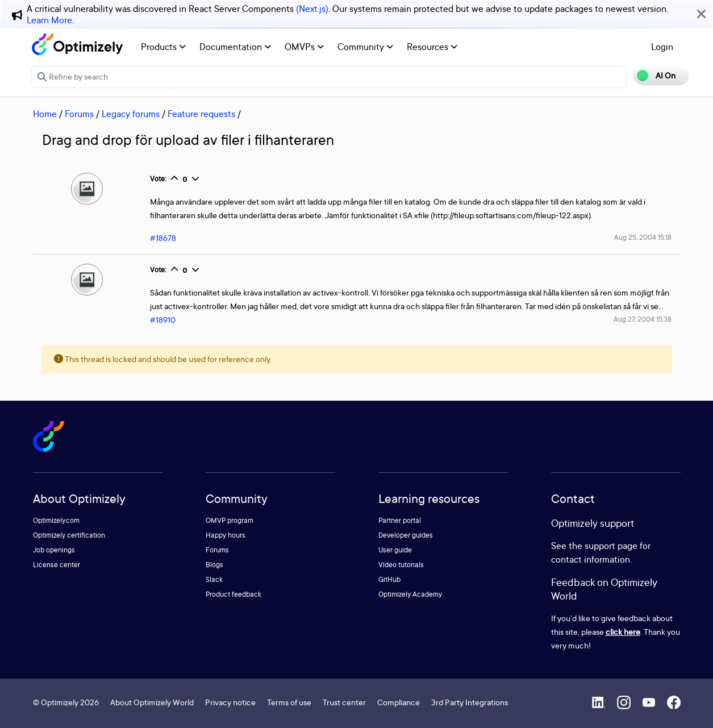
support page (611, 546)
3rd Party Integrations (470, 702)
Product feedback (234, 594)
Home (45, 114)
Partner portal (400, 520)
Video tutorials (401, 565)
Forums (79, 114)
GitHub (389, 579)
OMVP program (230, 520)
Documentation (235, 47)
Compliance (399, 702)
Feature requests (201, 114)
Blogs (214, 565)
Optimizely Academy (410, 594)
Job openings (54, 550)
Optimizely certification (69, 535)
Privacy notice (230, 702)
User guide (395, 550)
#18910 (163, 320)
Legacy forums (131, 114)
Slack (214, 579)
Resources (432, 47)
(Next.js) (312, 9)
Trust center (344, 702)
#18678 (163, 238)
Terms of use (289, 702)
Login (662, 47)
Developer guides (406, 535)
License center (57, 565)
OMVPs (304, 47)
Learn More (49, 20)
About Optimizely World (152, 702)
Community (365, 47)
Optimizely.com (56, 520)
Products (163, 47)
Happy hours (226, 535)
